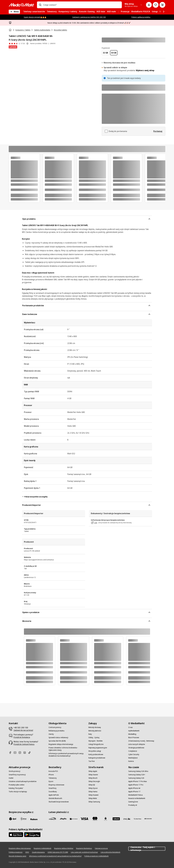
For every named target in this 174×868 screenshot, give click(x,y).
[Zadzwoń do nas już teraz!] (23, 730)
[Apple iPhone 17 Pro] (136, 785)
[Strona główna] (10, 30)
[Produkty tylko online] (17, 785)
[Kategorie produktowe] (97, 758)
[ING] (127, 819)
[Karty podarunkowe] (96, 754)
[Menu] (14, 12)
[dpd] (13, 819)
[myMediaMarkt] (134, 731)
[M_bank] (116, 819)
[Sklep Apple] (93, 771)
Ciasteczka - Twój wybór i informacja (147, 849)
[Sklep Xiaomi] (93, 775)
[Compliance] (133, 751)
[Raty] (90, 734)
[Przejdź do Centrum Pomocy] (24, 744)
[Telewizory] (53, 778)
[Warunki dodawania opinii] (17, 856)
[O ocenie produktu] (27, 44)
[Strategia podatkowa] (136, 748)
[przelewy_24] (52, 819)
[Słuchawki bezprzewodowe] (59, 802)
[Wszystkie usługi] (95, 751)
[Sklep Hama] (93, 792)
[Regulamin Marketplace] (84, 848)
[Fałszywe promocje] (101, 848)
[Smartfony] (53, 788)
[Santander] (148, 819)
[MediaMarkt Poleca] (135, 795)
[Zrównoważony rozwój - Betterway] (141, 741)
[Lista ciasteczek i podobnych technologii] (84, 852)
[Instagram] (21, 753)
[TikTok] (30, 753)
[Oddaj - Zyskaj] (94, 738)
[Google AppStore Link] (32, 835)
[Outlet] (11, 778)
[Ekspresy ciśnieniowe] (56, 785)
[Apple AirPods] (54, 795)
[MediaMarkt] (21, 5)
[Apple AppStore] (16, 835)
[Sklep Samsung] (94, 802)
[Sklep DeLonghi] (94, 781)
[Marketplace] (133, 758)
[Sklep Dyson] (93, 788)
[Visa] (84, 819)
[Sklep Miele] (93, 798)
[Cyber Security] (134, 754)
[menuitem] (34, 12)
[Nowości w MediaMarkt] (137, 798)
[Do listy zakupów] (156, 5)
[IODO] (27, 852)
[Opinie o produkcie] (17, 44)
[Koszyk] (162, 5)
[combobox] (82, 5)
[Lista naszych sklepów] (137, 744)
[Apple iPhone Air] (134, 788)
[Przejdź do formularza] (22, 737)
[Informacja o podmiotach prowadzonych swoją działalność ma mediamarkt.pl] (67, 755)
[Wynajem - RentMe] (96, 741)
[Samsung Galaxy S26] (136, 778)
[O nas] (130, 727)
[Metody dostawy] (95, 727)
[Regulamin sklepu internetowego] (61, 744)
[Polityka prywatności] (16, 852)
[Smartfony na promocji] (17, 775)
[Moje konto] (149, 5)
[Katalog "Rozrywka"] (16, 788)
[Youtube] (16, 753)
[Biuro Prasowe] (134, 738)
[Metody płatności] (95, 731)
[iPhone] (51, 775)
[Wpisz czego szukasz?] (40, 5)
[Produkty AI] (133, 805)
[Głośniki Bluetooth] (55, 798)
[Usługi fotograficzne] (96, 744)
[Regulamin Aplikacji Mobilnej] (64, 848)
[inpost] (23, 819)
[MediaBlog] (132, 734)
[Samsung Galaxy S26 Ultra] (138, 771)
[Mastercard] (95, 819)
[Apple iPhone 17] (134, 792)
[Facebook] (11, 753)
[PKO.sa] (138, 819)
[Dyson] (51, 781)
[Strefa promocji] (14, 771)
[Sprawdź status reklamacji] (58, 738)
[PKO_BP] (106, 819)
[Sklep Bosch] (93, 778)
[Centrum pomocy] (55, 727)
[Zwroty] (51, 734)
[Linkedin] (26, 753)
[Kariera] (131, 761)
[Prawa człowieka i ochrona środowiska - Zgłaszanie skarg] (67, 749)
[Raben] (34, 819)
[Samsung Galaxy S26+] (137, 775)
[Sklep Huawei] (93, 795)
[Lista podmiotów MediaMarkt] (110, 852)
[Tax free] (92, 761)
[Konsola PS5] (53, 771)
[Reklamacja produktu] (56, 731)
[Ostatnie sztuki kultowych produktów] (23, 781)
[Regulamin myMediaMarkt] (42, 848)
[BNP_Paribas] (74, 819)
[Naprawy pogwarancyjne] (98, 748)
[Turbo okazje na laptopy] (18, 792)
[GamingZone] (133, 802)
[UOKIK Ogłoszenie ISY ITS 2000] (58, 852)
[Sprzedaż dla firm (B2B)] (57, 741)
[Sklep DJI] (92, 785)
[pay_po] (63, 819)
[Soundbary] (53, 792)
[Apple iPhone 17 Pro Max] (138, 781)
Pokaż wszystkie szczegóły (35, 497)
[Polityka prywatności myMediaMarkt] (96, 856)
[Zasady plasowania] (38, 852)
